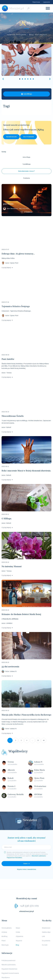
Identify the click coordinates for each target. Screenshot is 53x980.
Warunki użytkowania (9, 951)
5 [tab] (31, 79)
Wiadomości (46, 914)
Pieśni (4, 927)
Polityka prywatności (8, 947)
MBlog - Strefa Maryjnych (38, 35)
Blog (17, 931)
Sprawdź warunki (11, 137)
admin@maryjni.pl (26, 897)
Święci (18, 914)
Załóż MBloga (28, 94)
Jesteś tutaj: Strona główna (16, 35)
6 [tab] (33, 79)
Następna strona (44, 726)
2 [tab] (22, 79)
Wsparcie (19, 927)
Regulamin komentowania (10, 959)
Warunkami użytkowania (39, 842)
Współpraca (6, 964)
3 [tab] (25, 79)
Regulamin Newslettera (9, 955)
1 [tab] (20, 79)
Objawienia (19, 922)
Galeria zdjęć (46, 918)
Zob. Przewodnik (28, 137)
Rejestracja (36, 2)
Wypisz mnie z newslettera (26, 855)
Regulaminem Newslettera (14, 844)
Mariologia (5, 931)
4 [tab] (28, 79)
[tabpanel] (26, 60)
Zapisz (25, 850)
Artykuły (4, 918)
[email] (26, 833)
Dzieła (18, 918)
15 (38, 726)
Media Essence (32, 977)
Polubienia (28, 72)
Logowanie (46, 2)
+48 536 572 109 (29, 892)
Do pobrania (46, 927)
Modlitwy (5, 922)
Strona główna (6, 914)
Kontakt (45, 931)
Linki (43, 922)
